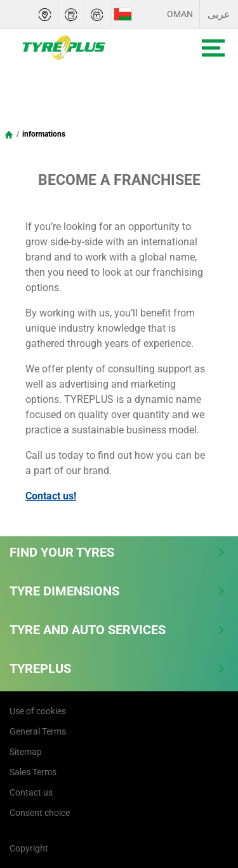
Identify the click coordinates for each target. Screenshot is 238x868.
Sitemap (26, 752)
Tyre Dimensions (117, 591)
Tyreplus (117, 668)
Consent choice (40, 813)
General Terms (38, 731)
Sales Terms (33, 772)
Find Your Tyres (117, 552)
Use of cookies (38, 711)
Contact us (31, 792)
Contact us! (51, 496)
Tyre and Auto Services (117, 630)
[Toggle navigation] (213, 48)
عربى (219, 14)
